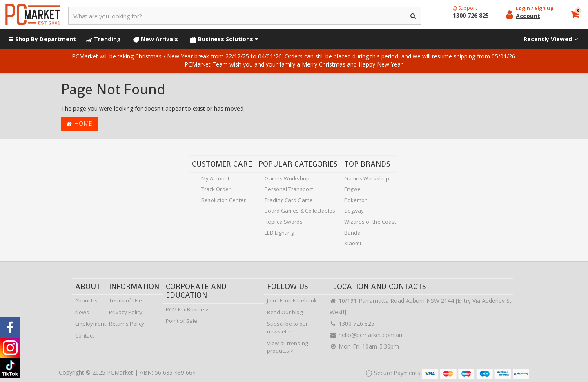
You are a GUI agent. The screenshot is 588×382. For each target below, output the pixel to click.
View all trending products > (287, 347)
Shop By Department (42, 39)
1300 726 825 (352, 323)
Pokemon (356, 200)
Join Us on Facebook (292, 300)
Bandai (353, 233)
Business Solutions (224, 39)
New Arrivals (156, 39)
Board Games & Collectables (300, 211)
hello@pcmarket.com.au (366, 335)
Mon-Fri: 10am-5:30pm (364, 346)
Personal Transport (289, 189)
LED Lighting (279, 233)
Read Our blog (285, 312)
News (82, 312)
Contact (85, 335)
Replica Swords (284, 222)
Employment (90, 324)
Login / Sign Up (535, 8)
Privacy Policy (126, 312)
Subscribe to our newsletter (287, 328)
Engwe (352, 189)
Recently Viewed (551, 39)
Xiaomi (353, 243)
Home (80, 123)
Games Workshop (287, 178)
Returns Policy (127, 324)
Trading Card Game (289, 200)
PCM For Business (188, 309)
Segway (354, 211)
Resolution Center (224, 200)
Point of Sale (182, 321)
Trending (104, 39)
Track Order (216, 189)
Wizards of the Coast (370, 222)
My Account (215, 178)
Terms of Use (126, 300)
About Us (86, 300)
